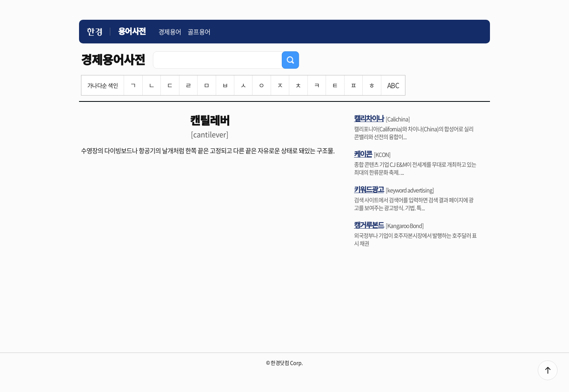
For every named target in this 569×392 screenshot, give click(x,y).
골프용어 (199, 32)
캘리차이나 (369, 118)
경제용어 (170, 32)
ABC (393, 85)
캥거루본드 (369, 225)
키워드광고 (369, 189)
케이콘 (363, 154)
